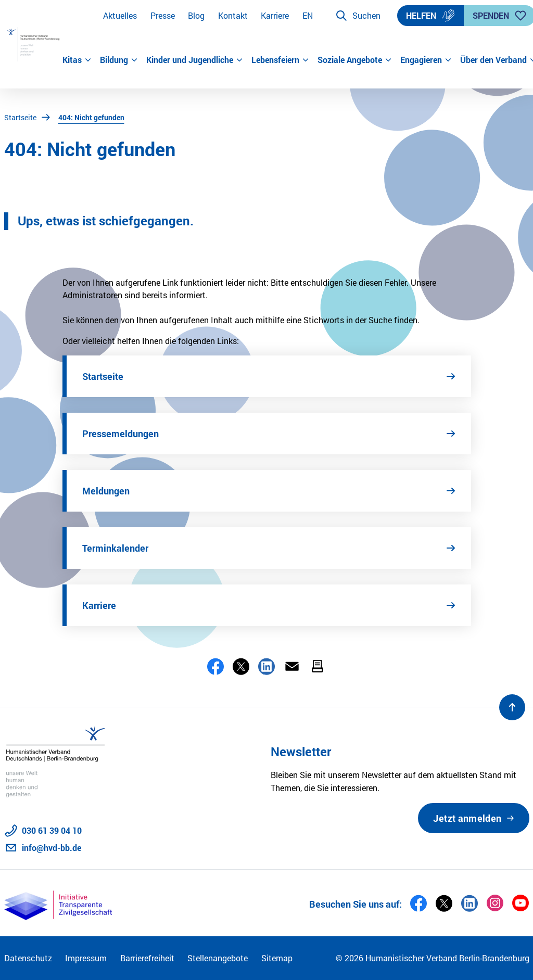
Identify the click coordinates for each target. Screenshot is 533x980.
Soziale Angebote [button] (355, 60)
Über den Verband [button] (495, 60)
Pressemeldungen (120, 434)
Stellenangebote (218, 958)
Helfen (430, 16)
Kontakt (233, 15)
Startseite (20, 117)
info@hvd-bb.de (52, 848)
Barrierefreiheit (147, 958)
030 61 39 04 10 (52, 830)
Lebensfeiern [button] (280, 60)
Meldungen (106, 491)
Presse (163, 15)
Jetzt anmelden (467, 818)
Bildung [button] (119, 60)
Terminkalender (115, 548)
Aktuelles (120, 15)
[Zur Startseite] (33, 44)
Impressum (86, 958)
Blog (196, 15)
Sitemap (277, 958)
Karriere (275, 15)
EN (308, 15)
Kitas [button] (77, 60)
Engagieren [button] (426, 60)
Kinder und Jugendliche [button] (195, 60)
